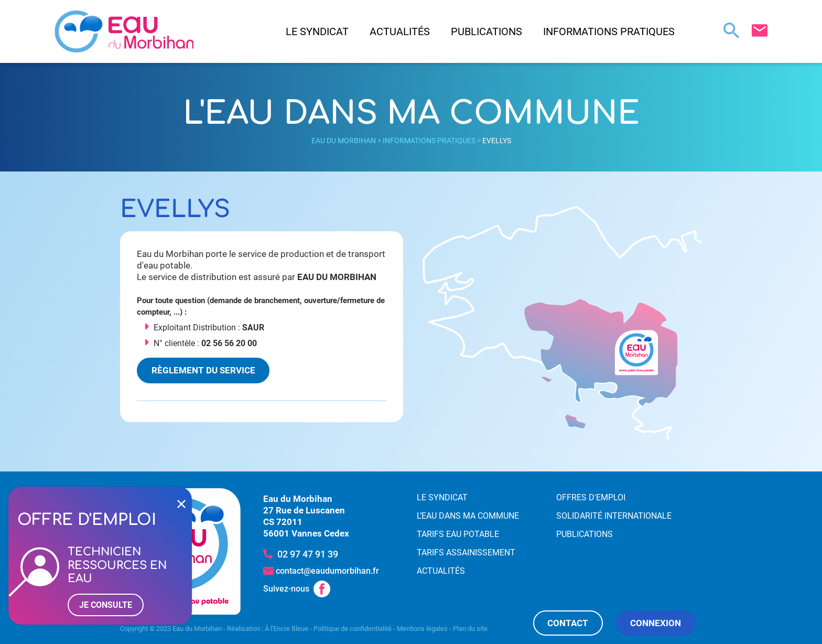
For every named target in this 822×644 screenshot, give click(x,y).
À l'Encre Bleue (286, 629)
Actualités (400, 31)
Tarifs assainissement (466, 552)
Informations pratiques (609, 31)
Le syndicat (317, 31)
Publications (486, 31)
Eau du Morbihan (344, 141)
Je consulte (106, 605)
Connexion (656, 623)
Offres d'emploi (591, 497)
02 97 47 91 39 (308, 554)
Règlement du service (203, 370)
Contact (568, 623)
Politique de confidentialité (353, 629)
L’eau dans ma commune (468, 516)
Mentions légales (422, 629)
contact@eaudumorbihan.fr (327, 571)
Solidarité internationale (614, 516)
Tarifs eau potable (458, 534)
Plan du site (470, 629)
